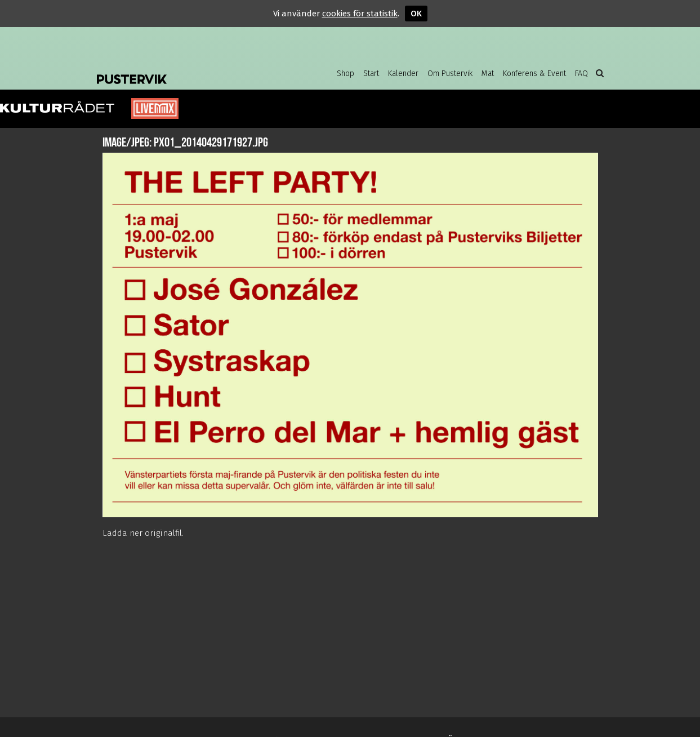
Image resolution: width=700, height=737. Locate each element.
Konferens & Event (534, 74)
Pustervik (187, 70)
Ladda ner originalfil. (143, 533)
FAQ (581, 74)
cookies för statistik (360, 14)
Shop (345, 74)
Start (371, 74)
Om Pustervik (450, 74)
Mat (488, 74)
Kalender (403, 74)
